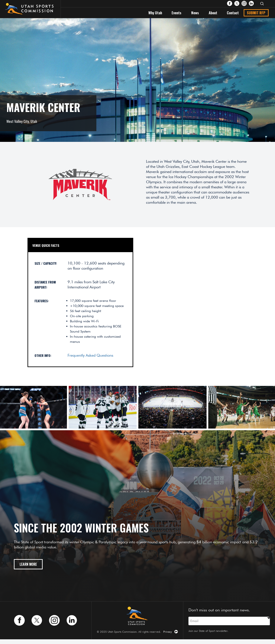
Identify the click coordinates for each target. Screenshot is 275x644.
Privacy (168, 632)
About (213, 13)
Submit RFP (256, 13)
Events (177, 13)
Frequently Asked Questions (90, 355)
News (195, 13)
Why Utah (155, 13)
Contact (233, 13)
